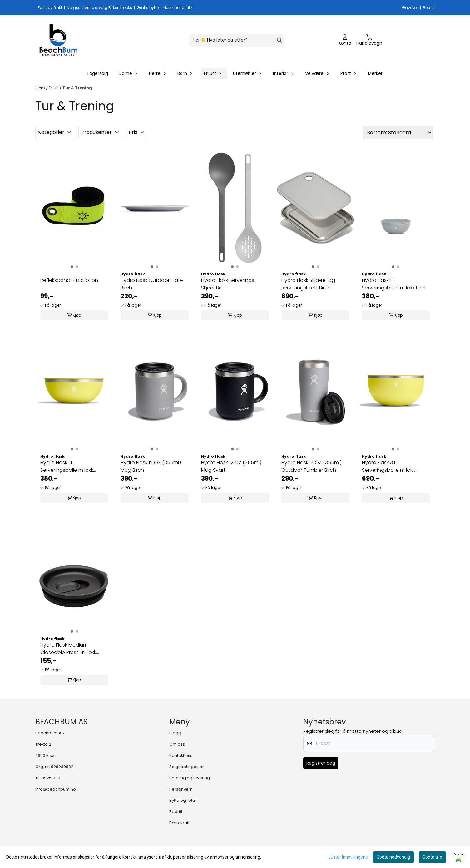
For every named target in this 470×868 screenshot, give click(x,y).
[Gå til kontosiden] (345, 40)
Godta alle (432, 857)
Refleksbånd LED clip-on (69, 280)
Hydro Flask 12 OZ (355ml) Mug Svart (231, 466)
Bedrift (176, 812)
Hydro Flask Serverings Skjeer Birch (228, 284)
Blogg (175, 733)
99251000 (51, 778)
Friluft (54, 88)
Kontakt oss (181, 755)
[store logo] (58, 40)
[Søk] (237, 40)
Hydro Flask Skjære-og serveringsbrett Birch (308, 284)
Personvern (181, 789)
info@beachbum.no (56, 789)
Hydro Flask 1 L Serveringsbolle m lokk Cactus (67, 466)
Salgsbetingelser (187, 767)
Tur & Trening (77, 88)
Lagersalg (98, 73)
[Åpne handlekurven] (369, 40)
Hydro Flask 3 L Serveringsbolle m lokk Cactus (388, 466)
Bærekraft (179, 823)
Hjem (41, 88)
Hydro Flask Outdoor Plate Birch (152, 284)
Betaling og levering (190, 778)
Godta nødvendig (393, 857)
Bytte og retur (183, 800)
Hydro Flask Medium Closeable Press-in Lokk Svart (68, 649)
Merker (375, 73)
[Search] (280, 40)
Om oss (177, 744)
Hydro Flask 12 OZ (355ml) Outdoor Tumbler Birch (312, 466)
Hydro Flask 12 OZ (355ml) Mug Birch (151, 466)
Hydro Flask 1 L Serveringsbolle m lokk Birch (395, 284)
